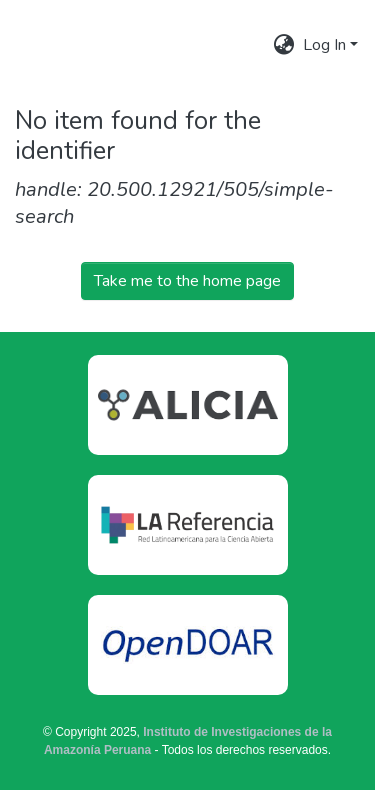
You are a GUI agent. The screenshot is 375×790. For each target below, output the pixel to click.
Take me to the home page (187, 281)
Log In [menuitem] (324, 45)
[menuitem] (284, 45)
